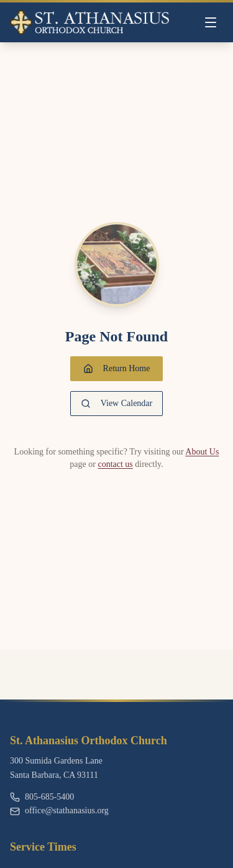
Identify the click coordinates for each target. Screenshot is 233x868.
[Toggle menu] (211, 22)
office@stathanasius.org (59, 810)
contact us (115, 464)
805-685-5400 (42, 797)
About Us (202, 452)
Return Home (117, 369)
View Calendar (117, 404)
